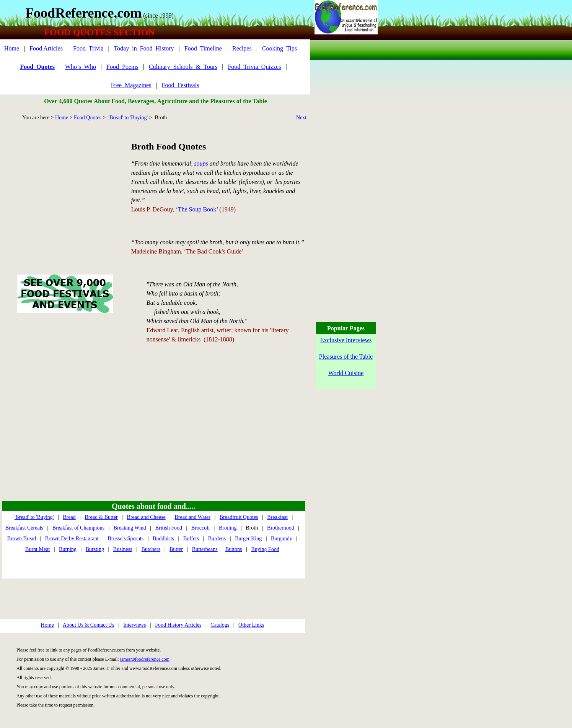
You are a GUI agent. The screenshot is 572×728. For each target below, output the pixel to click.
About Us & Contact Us (89, 625)
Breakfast (277, 517)
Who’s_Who (81, 67)
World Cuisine (346, 373)
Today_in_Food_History (144, 48)
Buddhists (163, 539)
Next (301, 118)
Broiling (228, 528)
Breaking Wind (130, 528)
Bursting (95, 549)
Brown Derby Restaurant (72, 539)
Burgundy (282, 539)
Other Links (251, 625)
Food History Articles (178, 625)
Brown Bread (22, 539)
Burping (68, 549)
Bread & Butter (101, 517)
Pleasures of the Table (346, 357)
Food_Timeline (203, 48)
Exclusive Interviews (346, 340)
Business (123, 549)
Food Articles (46, 48)
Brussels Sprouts (126, 539)
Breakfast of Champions (78, 528)
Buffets (191, 539)
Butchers (151, 549)
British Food (169, 528)
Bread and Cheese (146, 517)
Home (12, 48)
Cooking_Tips (279, 48)
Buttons (234, 549)
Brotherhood (281, 528)
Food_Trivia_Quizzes (254, 67)
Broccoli (200, 528)
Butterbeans (205, 549)
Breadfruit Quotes (239, 517)
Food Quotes (88, 118)
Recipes (242, 48)
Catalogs (220, 625)
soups (201, 163)
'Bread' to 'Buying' (128, 118)
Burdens (217, 539)
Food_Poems (122, 67)
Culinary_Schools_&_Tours (183, 67)
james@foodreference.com (145, 659)
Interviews (134, 625)
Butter (176, 549)
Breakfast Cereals (24, 528)
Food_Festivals (181, 85)
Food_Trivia (88, 48)
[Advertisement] (65, 189)
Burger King (248, 539)
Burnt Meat (37, 549)
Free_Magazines (131, 85)
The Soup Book (197, 209)
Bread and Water (192, 517)
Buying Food (265, 549)
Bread (69, 517)
